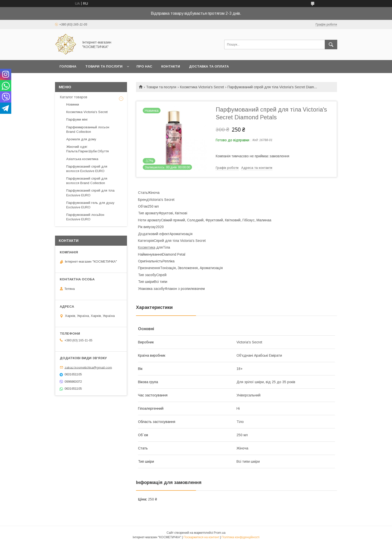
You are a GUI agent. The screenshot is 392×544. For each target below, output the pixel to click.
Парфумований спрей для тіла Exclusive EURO (90, 193)
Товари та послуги (104, 66)
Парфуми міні (77, 119)
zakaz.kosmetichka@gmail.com (88, 367)
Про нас (144, 66)
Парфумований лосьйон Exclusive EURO (85, 217)
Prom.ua (220, 533)
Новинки (73, 104)
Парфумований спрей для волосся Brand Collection (87, 181)
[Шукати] (331, 45)
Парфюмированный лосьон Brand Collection (88, 129)
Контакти (171, 66)
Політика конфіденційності (240, 537)
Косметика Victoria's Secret (202, 87)
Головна (68, 66)
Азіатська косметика (82, 159)
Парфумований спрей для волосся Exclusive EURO (87, 169)
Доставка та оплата (209, 66)
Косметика (147, 247)
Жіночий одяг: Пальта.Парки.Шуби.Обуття (87, 149)
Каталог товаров (74, 97)
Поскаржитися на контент (201, 537)
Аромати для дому (81, 139)
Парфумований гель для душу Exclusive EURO (90, 205)
